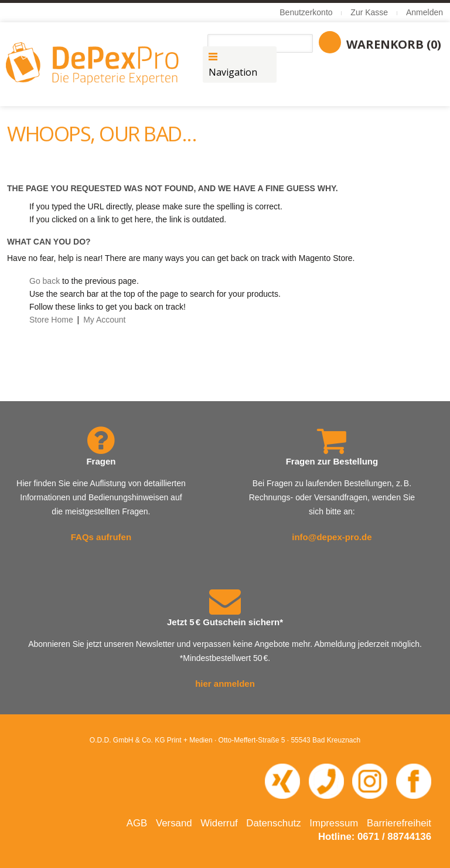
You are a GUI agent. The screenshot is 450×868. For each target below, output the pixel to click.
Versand (174, 823)
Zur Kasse (369, 12)
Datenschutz (273, 823)
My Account (104, 320)
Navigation (233, 72)
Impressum (334, 823)
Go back (45, 281)
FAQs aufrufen (101, 537)
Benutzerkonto (306, 12)
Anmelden (425, 12)
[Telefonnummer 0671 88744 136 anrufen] (326, 780)
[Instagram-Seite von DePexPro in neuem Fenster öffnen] (370, 780)
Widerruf (219, 823)
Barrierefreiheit (399, 823)
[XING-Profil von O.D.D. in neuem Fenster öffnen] (282, 780)
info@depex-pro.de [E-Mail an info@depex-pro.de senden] (332, 537)
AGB (137, 823)
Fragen (101, 461)
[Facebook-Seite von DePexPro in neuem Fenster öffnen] (414, 780)
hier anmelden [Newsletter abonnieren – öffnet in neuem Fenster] (225, 684)
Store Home (51, 320)
